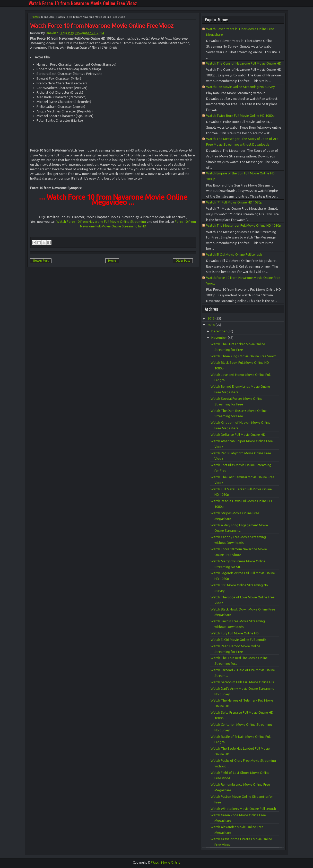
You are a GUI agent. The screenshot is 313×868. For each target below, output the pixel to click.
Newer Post (41, 261)
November (220, 338)
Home (35, 17)
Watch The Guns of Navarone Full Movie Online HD (244, 63)
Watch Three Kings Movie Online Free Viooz (243, 356)
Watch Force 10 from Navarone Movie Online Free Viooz (83, 3)
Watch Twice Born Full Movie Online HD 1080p (240, 116)
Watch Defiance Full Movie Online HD (238, 435)
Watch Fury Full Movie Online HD (235, 633)
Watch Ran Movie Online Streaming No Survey (240, 87)
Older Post (183, 261)
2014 (211, 325)
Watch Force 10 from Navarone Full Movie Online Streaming (101, 222)
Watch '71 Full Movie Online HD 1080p (234, 202)
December (219, 331)
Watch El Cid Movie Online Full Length (234, 254)
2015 (211, 318)
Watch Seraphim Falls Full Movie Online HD (242, 682)
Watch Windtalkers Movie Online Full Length (243, 809)
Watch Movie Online (166, 862)
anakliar (52, 33)
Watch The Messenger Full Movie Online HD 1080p (244, 225)
